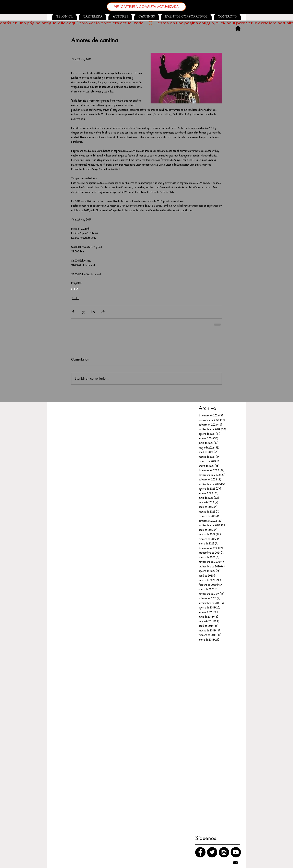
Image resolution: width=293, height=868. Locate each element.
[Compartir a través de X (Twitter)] (83, 312)
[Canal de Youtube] (236, 852)
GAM (75, 289)
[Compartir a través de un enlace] (103, 312)
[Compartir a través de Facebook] (73, 312)
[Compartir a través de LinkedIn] (93, 312)
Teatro (76, 298)
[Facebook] (200, 852)
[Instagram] (224, 852)
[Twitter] (212, 852)
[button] (147, 17)
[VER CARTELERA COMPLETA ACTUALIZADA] (146, 7)
